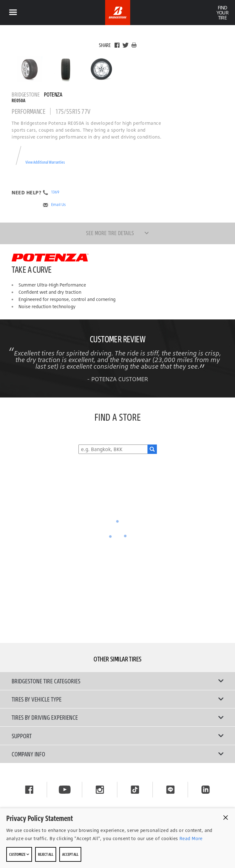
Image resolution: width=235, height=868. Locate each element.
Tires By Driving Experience (117, 717)
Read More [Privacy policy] (190, 838)
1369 (55, 192)
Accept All (70, 854)
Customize (19, 854)
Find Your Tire (222, 13)
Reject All (46, 854)
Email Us (59, 205)
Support (117, 736)
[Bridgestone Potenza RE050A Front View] (66, 69)
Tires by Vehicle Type (117, 699)
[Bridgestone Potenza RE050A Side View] (101, 69)
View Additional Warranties (45, 162)
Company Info (117, 754)
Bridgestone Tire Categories (117, 681)
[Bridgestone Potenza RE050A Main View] (30, 69)
